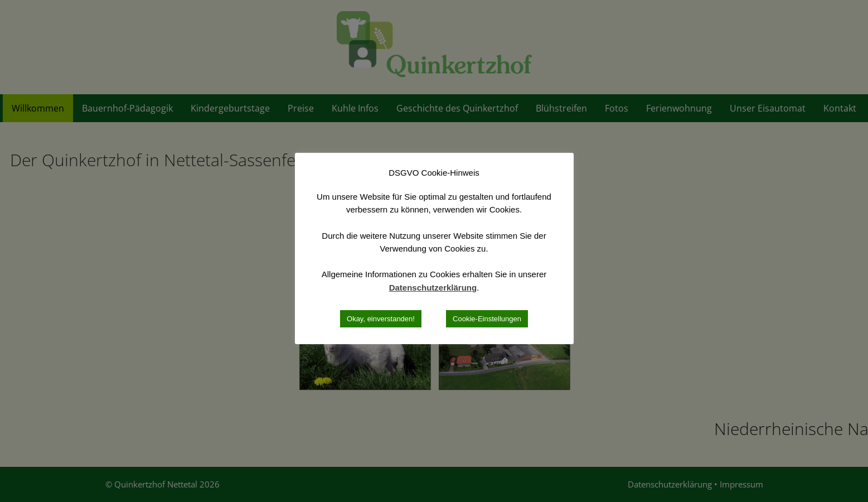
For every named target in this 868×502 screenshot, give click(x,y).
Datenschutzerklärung (433, 288)
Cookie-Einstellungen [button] (487, 319)
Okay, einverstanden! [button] (381, 319)
